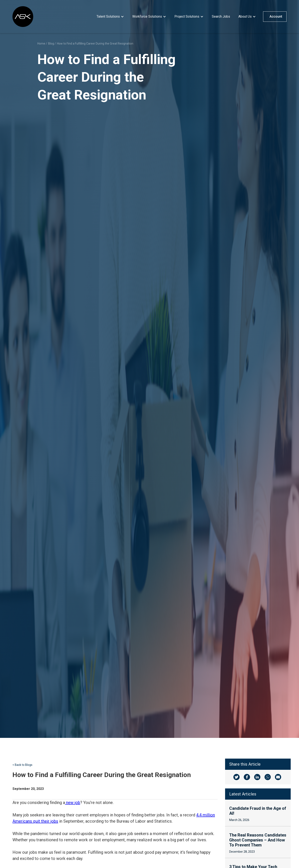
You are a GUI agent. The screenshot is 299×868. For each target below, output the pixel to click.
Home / (42, 44)
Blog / (52, 44)
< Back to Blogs (22, 765)
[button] (110, 17)
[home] (23, 17)
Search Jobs (221, 16)
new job (73, 803)
